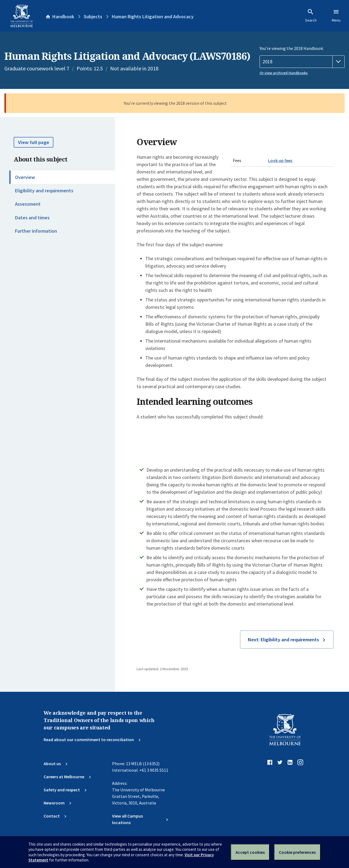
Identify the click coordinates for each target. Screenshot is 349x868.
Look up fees (280, 160)
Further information (36, 231)
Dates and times (32, 218)
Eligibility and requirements (44, 191)
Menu (336, 16)
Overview (25, 177)
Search (311, 16)
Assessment (28, 204)
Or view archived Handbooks (284, 73)
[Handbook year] (302, 62)
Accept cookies (250, 852)
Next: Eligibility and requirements (283, 640)
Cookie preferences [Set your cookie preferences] (297, 852)
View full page (34, 142)
